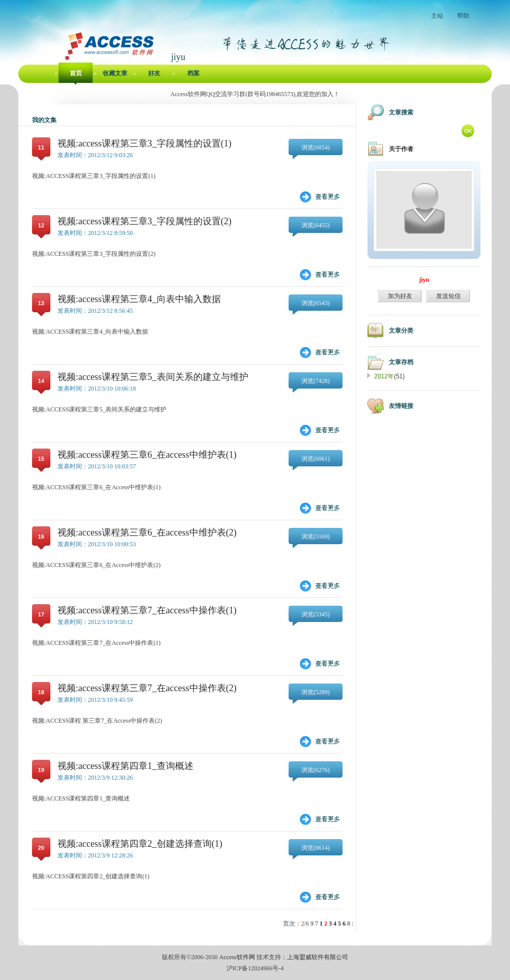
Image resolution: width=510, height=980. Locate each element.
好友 (154, 73)
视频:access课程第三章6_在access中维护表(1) (147, 455)
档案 (193, 73)
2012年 (384, 376)
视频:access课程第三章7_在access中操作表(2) (147, 688)
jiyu (424, 280)
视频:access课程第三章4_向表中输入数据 (139, 299)
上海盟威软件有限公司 (318, 957)
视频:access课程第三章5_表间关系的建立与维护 (153, 377)
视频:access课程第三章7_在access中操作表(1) (147, 610)
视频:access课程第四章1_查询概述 (125, 766)
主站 (437, 16)
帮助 (463, 16)
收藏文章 (115, 73)
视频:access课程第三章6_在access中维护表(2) (147, 532)
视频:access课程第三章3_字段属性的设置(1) (145, 143)
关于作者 (401, 149)
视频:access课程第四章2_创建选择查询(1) (140, 844)
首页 (76, 73)
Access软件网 (237, 957)
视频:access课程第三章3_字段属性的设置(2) (145, 221)
